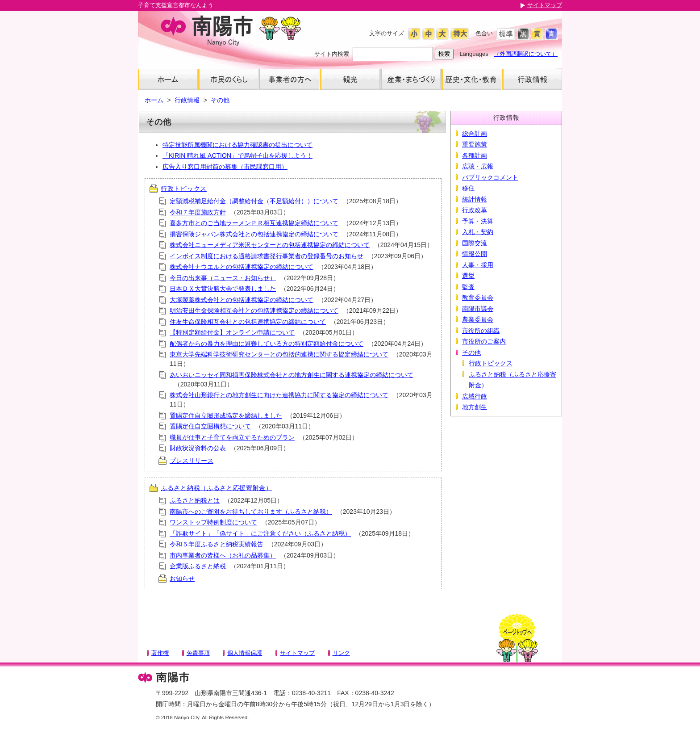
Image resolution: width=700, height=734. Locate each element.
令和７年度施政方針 (198, 212)
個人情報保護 (245, 653)
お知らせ (182, 579)
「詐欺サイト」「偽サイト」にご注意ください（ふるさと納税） (260, 533)
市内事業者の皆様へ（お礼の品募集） (223, 555)
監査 (468, 287)
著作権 (160, 653)
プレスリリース (192, 461)
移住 (468, 188)
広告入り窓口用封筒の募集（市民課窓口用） (225, 167)
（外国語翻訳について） (526, 54)
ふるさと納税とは (195, 500)
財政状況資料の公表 (198, 448)
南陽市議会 (478, 309)
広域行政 (475, 396)
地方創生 (475, 407)
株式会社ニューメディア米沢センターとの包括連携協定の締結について (270, 245)
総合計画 (475, 134)
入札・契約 (478, 232)
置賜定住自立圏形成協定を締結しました (226, 415)
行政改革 (475, 210)
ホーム (154, 100)
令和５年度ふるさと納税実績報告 (217, 544)
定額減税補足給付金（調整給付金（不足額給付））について (254, 201)
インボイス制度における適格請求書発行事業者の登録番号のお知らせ (267, 256)
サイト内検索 (332, 54)
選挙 (468, 276)
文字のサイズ (387, 33)
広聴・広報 (478, 166)
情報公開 (475, 254)
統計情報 (475, 199)
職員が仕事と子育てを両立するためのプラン (232, 437)
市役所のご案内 (484, 341)
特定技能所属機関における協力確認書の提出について (237, 145)
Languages (474, 54)
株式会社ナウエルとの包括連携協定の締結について (242, 267)
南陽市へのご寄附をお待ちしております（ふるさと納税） (251, 512)
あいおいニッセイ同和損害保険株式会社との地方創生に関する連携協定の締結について (292, 375)
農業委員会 (478, 319)
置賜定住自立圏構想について (210, 426)
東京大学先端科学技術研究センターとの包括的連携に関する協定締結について (279, 354)
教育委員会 (478, 298)
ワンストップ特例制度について (213, 522)
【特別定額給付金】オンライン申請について (232, 332)
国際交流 (475, 243)
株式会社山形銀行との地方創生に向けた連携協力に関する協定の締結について (279, 395)
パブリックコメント (490, 177)
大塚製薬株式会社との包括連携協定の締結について (242, 300)
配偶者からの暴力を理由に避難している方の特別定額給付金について (267, 344)
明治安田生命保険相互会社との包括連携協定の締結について (254, 310)
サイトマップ (545, 5)
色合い (484, 33)
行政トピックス (184, 189)
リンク (341, 653)
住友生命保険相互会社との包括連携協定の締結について (248, 322)
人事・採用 (478, 265)
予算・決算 (478, 221)
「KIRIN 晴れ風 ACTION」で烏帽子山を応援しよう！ (237, 155)
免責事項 (198, 653)
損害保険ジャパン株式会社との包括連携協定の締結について (254, 234)
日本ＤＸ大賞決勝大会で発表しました (223, 289)
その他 (220, 100)
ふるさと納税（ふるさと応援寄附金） (217, 488)
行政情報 (187, 100)
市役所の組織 (481, 331)
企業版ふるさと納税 (198, 566)
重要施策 (475, 144)
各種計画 (475, 155)
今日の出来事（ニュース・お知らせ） (223, 278)
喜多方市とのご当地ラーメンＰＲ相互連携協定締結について (254, 223)
